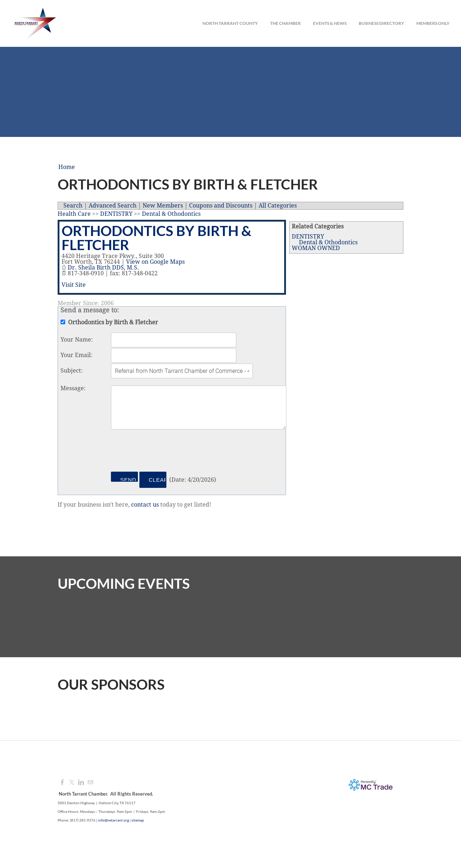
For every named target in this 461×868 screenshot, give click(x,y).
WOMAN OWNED (316, 248)
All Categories (278, 206)
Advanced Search (113, 206)
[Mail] (90, 783)
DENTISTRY (308, 237)
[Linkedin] (81, 783)
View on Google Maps (155, 262)
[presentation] (166, 452)
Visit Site (74, 285)
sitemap (138, 820)
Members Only (433, 23)
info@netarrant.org (113, 820)
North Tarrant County (230, 23)
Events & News (330, 23)
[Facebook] (62, 783)
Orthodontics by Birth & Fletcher (156, 238)
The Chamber (285, 23)
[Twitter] (72, 783)
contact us (145, 505)
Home (67, 167)
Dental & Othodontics (328, 242)
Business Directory (381, 23)
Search (73, 206)
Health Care (74, 214)
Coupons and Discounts (221, 206)
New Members (163, 206)
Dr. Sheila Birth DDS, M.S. (103, 268)
